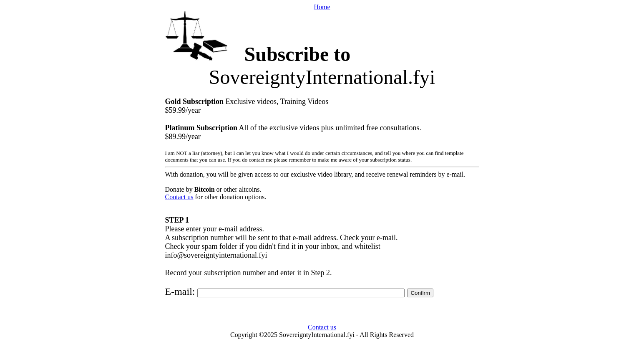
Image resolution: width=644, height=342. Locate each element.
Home (322, 7)
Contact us (179, 197)
